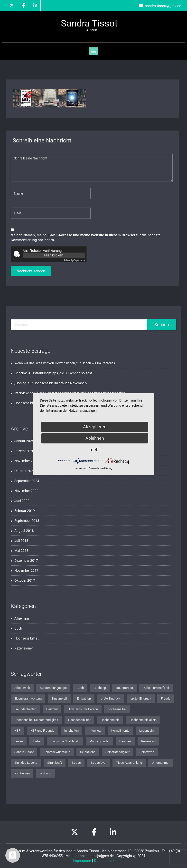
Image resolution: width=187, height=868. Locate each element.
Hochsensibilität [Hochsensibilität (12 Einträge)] (79, 720)
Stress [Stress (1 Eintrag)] (76, 763)
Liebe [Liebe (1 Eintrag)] (37, 741)
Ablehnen (95, 438)
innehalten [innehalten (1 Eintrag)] (71, 731)
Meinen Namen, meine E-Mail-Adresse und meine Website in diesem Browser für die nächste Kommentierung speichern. (86, 237)
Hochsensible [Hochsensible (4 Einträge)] (110, 720)
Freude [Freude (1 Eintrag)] (166, 698)
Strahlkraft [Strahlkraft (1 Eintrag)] (55, 763)
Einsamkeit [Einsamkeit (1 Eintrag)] (59, 698)
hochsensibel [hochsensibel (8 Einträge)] (117, 709)
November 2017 (26, 570)
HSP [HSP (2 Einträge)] (17, 731)
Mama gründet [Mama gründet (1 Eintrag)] (99, 741)
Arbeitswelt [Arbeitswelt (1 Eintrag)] (22, 688)
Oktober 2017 (25, 580)
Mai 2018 (21, 551)
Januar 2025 (24, 441)
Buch (18, 628)
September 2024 (27, 481)
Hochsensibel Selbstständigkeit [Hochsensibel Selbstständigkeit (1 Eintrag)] (36, 720)
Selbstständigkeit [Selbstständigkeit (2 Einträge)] (117, 752)
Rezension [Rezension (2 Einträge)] (148, 741)
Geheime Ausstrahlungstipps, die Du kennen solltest (53, 373)
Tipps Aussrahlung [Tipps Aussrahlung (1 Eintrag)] (129, 763)
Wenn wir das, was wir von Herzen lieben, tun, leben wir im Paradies (65, 363)
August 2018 (24, 531)
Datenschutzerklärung (100, 468)
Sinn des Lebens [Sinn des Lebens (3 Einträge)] (26, 763)
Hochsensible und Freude (33, 403)
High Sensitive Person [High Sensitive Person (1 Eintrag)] (83, 709)
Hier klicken (54, 255)
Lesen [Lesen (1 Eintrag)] (19, 741)
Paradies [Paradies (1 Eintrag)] (125, 741)
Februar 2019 (25, 511)
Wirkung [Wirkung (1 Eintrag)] (45, 773)
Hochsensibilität (27, 638)
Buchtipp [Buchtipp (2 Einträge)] (100, 688)
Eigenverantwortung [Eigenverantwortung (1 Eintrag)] (28, 698)
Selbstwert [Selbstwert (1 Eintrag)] (147, 752)
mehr (95, 450)
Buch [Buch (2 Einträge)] (80, 688)
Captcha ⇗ (74, 260)
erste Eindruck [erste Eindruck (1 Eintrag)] (111, 698)
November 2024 (26, 461)
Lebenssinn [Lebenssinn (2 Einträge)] (147, 731)
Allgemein (22, 618)
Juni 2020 (22, 501)
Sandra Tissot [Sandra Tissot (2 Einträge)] (24, 752)
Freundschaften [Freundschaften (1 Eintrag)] (25, 709)
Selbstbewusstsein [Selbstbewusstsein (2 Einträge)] (57, 752)
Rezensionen (24, 648)
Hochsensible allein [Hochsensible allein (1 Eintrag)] (143, 720)
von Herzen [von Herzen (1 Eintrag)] (22, 773)
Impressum (82, 861)
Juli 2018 (21, 541)
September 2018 (27, 521)
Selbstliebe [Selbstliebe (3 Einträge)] (88, 752)
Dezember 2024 (26, 451)
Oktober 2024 (25, 471)
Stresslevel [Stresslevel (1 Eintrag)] (98, 763)
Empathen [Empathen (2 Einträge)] (84, 698)
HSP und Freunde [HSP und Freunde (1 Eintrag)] (42, 731)
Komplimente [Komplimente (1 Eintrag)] (120, 731)
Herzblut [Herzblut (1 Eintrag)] (52, 709)
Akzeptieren (95, 427)
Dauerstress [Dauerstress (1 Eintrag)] (124, 688)
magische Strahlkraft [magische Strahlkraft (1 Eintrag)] (65, 741)
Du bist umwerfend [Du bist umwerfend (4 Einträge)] (156, 688)
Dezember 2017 (26, 561)
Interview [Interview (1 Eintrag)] (95, 731)
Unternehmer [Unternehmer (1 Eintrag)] (161, 763)
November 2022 (26, 491)
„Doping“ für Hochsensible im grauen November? (51, 383)
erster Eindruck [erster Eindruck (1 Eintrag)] (141, 698)
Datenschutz (104, 861)
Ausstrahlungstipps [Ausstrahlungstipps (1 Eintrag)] (53, 688)
